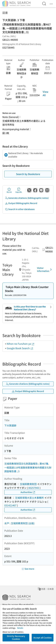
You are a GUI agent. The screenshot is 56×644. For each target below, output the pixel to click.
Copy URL (19, 190)
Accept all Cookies (43, 638)
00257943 (34, 488)
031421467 (10, 505)
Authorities (28, 492)
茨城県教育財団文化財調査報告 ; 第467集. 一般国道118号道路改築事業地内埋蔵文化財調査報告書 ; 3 (28, 467)
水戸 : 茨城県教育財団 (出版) (19, 523)
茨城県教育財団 (28, 484)
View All (45, 93)
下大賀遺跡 (10, 425)
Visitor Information (45, 269)
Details (20, 628)
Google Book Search (20, 348)
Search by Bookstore (28, 174)
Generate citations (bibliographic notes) (27, 198)
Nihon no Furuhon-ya (21, 344)
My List (9, 190)
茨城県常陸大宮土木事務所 (29, 498)
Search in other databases (20, 209)
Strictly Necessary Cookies (16, 638)
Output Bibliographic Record (21, 203)
